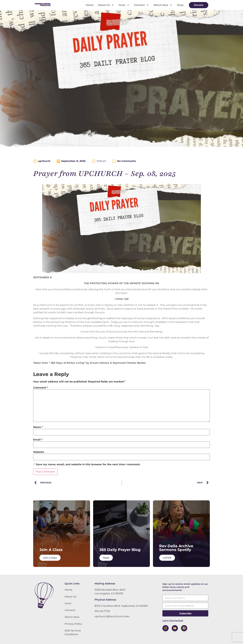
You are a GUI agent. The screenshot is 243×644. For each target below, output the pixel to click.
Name (38, 427)
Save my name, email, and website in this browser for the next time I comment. (88, 464)
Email (38, 440)
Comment (41, 388)
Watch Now (163, 5)
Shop (180, 5)
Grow (124, 5)
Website (39, 452)
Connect (141, 5)
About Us (106, 5)
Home (90, 5)
